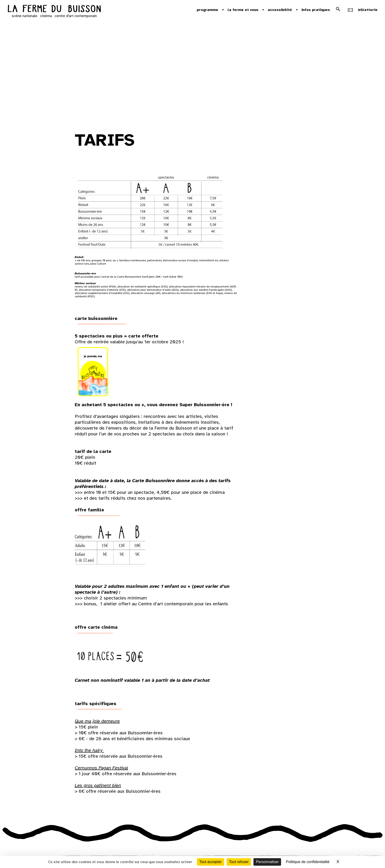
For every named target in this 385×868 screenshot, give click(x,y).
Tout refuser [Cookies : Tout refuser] (239, 862)
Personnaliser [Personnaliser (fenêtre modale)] (267, 862)
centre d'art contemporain (76, 16)
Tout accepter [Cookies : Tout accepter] (210, 862)
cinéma (46, 16)
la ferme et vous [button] (243, 10)
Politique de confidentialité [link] (308, 862)
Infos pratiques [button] (316, 10)
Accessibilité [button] (280, 10)
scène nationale (25, 16)
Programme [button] (207, 10)
